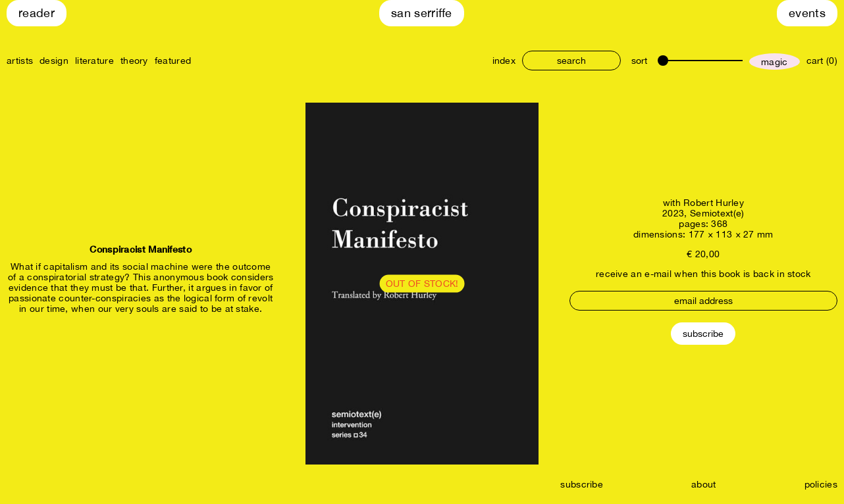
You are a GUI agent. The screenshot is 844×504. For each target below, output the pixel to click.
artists (20, 61)
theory (134, 61)
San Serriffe (422, 13)
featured (173, 61)
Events (807, 13)
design (54, 61)
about (704, 484)
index (504, 61)
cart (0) (822, 61)
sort (639, 61)
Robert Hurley (714, 203)
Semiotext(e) (717, 213)
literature (94, 61)
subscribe (582, 484)
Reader (37, 13)
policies (821, 484)
